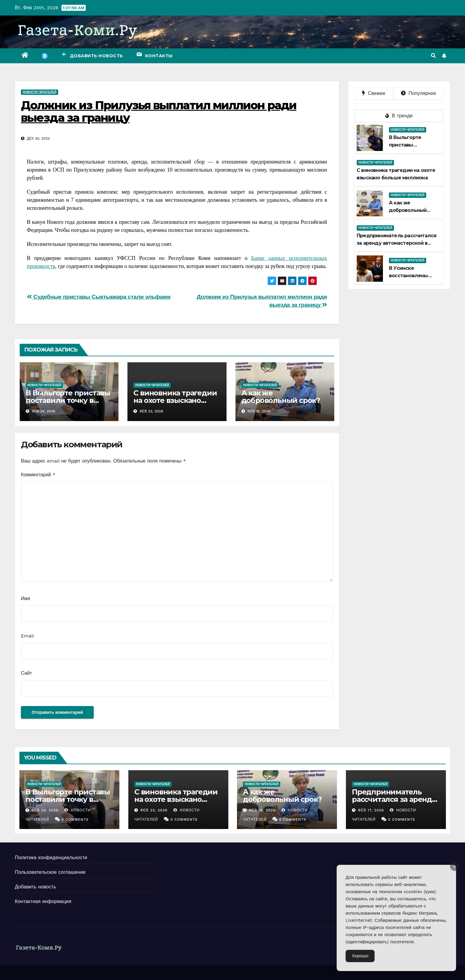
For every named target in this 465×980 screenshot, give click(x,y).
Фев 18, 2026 (262, 810)
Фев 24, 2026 (45, 810)
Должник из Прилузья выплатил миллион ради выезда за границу (159, 111)
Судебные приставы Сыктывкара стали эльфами (99, 297)
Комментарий (38, 475)
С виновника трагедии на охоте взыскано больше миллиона (175, 400)
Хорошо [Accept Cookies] (360, 956)
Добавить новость (36, 887)
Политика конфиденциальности (51, 857)
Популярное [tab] (418, 93)
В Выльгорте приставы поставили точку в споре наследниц (68, 400)
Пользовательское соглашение (50, 872)
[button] (433, 56)
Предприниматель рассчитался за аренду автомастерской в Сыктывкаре (397, 243)
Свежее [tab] (374, 93)
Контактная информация (43, 901)
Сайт (26, 673)
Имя (26, 598)
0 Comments (75, 819)
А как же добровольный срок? (281, 397)
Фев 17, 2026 (371, 810)
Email (27, 636)
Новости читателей (40, 92)
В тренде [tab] (399, 116)
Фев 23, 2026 (154, 810)
